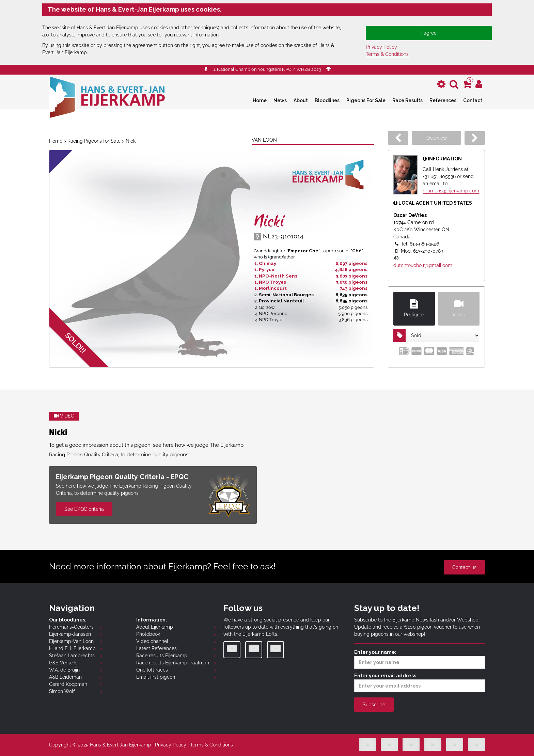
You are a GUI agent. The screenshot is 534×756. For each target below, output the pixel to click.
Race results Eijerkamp (162, 656)
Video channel (152, 641)
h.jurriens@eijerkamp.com (451, 191)
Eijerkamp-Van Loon (71, 641)
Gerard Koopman (68, 684)
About (301, 100)
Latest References (156, 648)
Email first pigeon (156, 677)
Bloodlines (327, 100)
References (443, 100)
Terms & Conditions (387, 54)
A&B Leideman (65, 677)
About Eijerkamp (155, 627)
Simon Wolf (62, 691)
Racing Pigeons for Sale (94, 141)
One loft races (152, 670)
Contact (473, 100)
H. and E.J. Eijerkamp (72, 648)
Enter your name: (420, 659)
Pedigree (414, 308)
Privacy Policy (381, 47)
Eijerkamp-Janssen (70, 634)
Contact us (464, 567)
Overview (437, 138)
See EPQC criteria (84, 509)
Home (260, 100)
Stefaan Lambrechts (72, 656)
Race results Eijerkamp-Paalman (173, 663)
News (280, 100)
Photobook (148, 634)
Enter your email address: (420, 683)
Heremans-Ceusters (71, 627)
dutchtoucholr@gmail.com (423, 265)
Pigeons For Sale (366, 100)
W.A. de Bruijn (64, 670)
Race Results (407, 100)
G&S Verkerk (63, 663)
